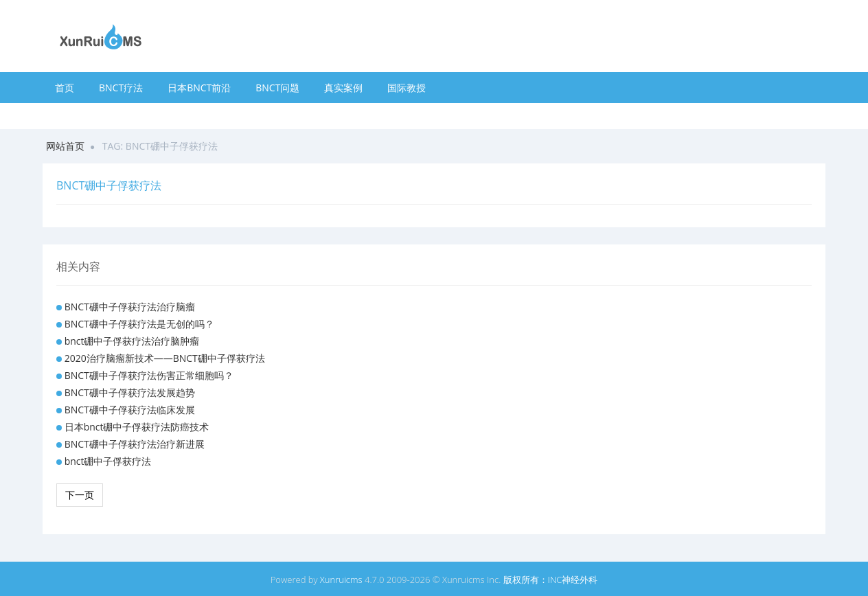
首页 (65, 88)
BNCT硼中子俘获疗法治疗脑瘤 (130, 307)
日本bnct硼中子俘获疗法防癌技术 (137, 427)
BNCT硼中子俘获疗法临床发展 (130, 410)
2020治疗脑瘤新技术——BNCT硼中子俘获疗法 (165, 358)
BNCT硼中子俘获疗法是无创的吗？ (139, 324)
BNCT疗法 (121, 88)
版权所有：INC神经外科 (551, 580)
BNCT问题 (277, 88)
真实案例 (343, 88)
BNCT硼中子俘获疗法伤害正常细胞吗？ (149, 375)
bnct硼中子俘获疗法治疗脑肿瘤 (132, 341)
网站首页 (65, 146)
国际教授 (407, 88)
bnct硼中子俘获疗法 (108, 461)
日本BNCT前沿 (199, 88)
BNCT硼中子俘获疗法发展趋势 (130, 392)
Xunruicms (341, 580)
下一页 (80, 495)
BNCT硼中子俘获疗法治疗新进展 (135, 444)
